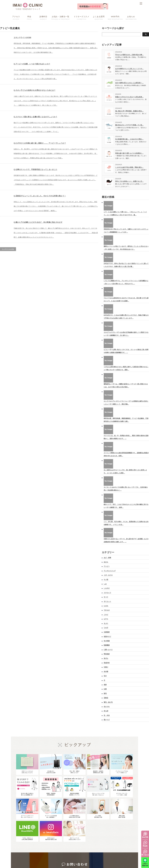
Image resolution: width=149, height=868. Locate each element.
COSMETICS (81, 18)
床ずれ (106, 658)
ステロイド (107, 593)
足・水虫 (107, 715)
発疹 (105, 685)
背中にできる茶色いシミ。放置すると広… (129, 181)
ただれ (106, 606)
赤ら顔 (106, 711)
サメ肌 (106, 580)
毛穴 (105, 676)
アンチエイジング (110, 571)
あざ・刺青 (107, 558)
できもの (107, 610)
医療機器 (107, 645)
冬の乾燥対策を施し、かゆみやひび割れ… (129, 139)
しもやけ (107, 588)
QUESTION (99, 18)
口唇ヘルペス (108, 650)
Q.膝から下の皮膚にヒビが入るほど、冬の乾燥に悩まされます (53, 258)
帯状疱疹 (107, 654)
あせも (106, 562)
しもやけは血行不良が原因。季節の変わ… (129, 167)
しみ (105, 584)
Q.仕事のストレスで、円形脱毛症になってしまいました (49, 192)
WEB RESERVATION (115, 18)
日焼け (106, 667)
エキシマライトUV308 (28, 38)
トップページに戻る (8, 289)
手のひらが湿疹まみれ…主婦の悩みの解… (129, 55)
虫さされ (107, 707)
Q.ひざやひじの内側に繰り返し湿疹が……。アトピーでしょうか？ (56, 161)
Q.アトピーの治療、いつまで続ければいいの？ (43, 68)
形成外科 (107, 663)
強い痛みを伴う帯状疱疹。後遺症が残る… (129, 111)
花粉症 (106, 698)
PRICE (29, 18)
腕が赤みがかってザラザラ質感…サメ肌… (129, 125)
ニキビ (106, 615)
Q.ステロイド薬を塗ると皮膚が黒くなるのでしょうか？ (49, 130)
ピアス (106, 619)
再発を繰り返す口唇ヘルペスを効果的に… (129, 153)
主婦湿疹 (107, 632)
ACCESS (16, 18)
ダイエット (107, 601)
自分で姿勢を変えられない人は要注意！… (129, 83)
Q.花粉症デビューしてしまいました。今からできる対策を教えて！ (53, 225)
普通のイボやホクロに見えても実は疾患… (129, 97)
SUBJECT (43, 18)
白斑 (105, 689)
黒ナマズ (107, 720)
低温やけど (107, 637)
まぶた (106, 623)
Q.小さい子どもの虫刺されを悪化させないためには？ (47, 99)
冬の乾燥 (107, 641)
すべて (106, 597)
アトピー (107, 566)
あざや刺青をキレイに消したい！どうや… (129, 69)
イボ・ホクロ (108, 575)
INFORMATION (131, 18)
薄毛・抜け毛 (108, 702)
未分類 (106, 672)
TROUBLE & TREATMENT (60, 18)
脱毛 (105, 693)
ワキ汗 (106, 628)
